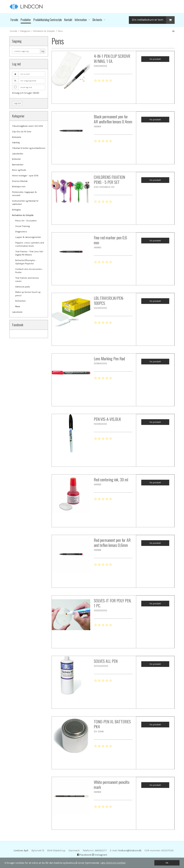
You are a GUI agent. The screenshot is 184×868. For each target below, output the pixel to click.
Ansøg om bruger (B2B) (26, 93)
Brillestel (16, 159)
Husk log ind (26, 87)
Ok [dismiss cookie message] (167, 863)
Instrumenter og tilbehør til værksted (25, 203)
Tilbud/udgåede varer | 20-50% (27, 126)
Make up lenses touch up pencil (28, 294)
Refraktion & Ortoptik (23, 215)
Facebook (84, 855)
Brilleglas (17, 210)
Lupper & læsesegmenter (28, 237)
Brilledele (17, 137)
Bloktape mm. (19, 187)
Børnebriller (18, 165)
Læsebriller (18, 154)
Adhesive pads (23, 287)
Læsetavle (17, 312)
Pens (18, 306)
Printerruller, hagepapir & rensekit (24, 194)
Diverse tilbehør (20, 181)
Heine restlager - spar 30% (25, 176)
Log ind (17, 103)
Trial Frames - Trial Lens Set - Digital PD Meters (30, 253)
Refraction (20, 301)
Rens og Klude (19, 170)
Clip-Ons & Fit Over (22, 132)
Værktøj (16, 143)
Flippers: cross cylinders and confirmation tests (30, 244)
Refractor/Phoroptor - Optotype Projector (26, 262)
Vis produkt (155, 59)
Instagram (99, 855)
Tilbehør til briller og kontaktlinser (29, 148)
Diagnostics (21, 232)
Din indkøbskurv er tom (153, 20)
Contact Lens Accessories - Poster (29, 271)
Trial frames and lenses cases (27, 280)
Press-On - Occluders (26, 221)
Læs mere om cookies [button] (113, 863)
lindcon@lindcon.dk (130, 850)
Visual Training (22, 226)
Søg (43, 51)
